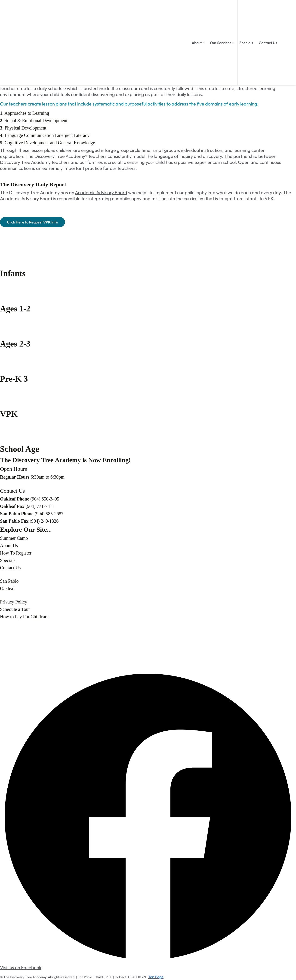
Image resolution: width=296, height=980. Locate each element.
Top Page (156, 977)
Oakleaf (7, 588)
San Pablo (9, 581)
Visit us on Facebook (21, 967)
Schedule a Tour (15, 609)
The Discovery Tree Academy (25, 977)
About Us (9, 546)
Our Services (221, 43)
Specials (246, 43)
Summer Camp (14, 538)
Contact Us (268, 43)
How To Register (16, 553)
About (197, 43)
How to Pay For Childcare (24, 617)
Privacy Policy (14, 602)
